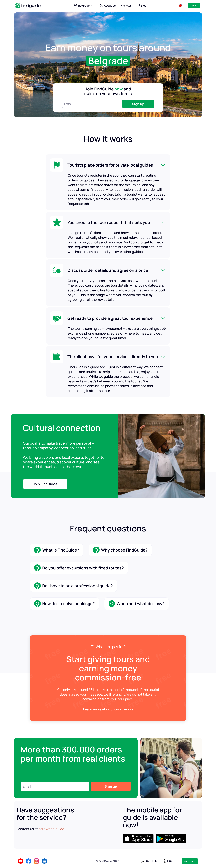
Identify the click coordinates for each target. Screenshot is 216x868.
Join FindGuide (45, 484)
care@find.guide (51, 829)
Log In (194, 5)
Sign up (138, 104)
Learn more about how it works (108, 709)
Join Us (188, 861)
